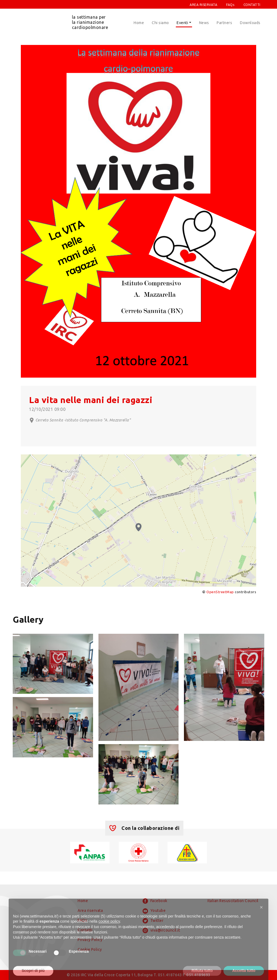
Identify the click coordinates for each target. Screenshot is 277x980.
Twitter (153, 921)
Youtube (154, 911)
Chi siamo (160, 23)
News (204, 23)
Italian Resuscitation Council (233, 901)
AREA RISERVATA (203, 5)
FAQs (230, 5)
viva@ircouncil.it (161, 930)
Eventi (182, 23)
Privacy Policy (90, 940)
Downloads (250, 23)
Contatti (85, 930)
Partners (224, 23)
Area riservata (90, 910)
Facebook (155, 901)
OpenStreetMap (220, 592)
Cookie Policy (90, 949)
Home (139, 23)
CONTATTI (252, 5)
